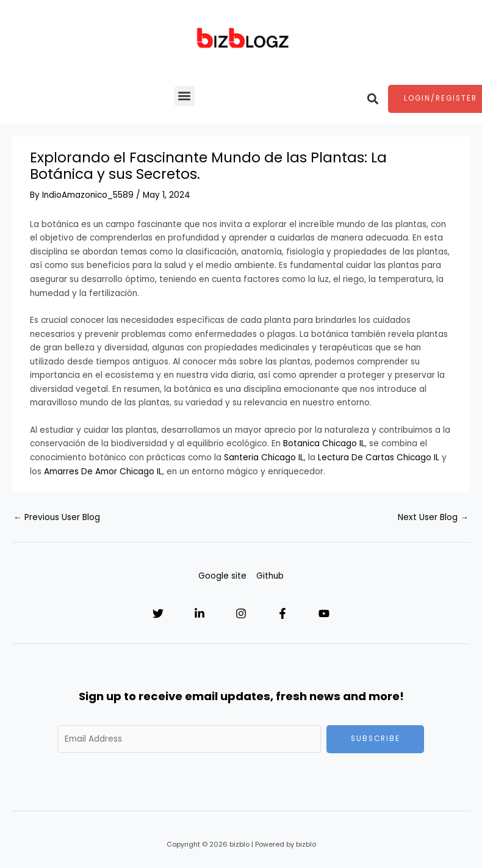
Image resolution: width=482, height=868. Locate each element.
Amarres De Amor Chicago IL (103, 472)
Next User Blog (433, 517)
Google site (222, 576)
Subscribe (376, 739)
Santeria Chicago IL (264, 458)
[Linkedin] (200, 613)
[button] (185, 96)
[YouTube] (324, 613)
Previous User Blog (57, 517)
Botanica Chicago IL (324, 443)
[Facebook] (282, 613)
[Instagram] (241, 613)
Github (270, 576)
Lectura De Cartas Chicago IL (379, 458)
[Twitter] (158, 613)
